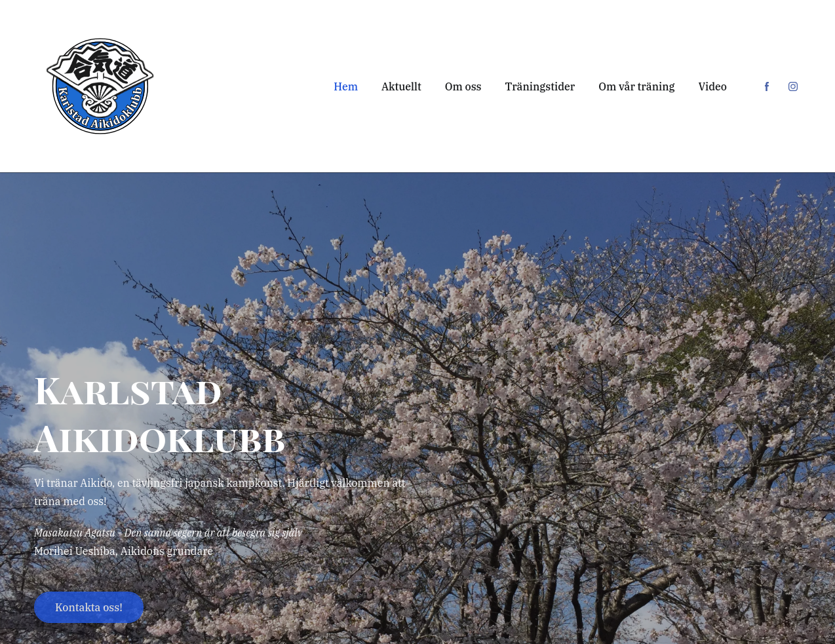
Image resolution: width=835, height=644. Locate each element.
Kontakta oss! (89, 607)
